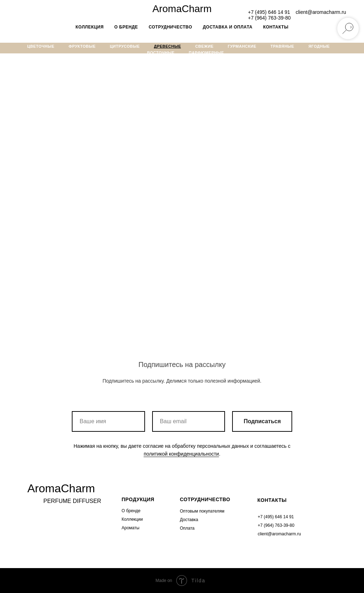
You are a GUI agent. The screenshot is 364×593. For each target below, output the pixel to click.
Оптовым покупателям (202, 511)
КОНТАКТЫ (272, 500)
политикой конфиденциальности (181, 454)
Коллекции (132, 519)
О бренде (131, 511)
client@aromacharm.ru (321, 12)
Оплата (187, 528)
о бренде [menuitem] (126, 27)
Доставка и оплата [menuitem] (228, 27)
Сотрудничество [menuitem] (170, 27)
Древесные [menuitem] (167, 46)
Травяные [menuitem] (282, 46)
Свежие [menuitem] (204, 46)
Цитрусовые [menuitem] (125, 46)
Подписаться (262, 421)
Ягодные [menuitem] (319, 46)
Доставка (189, 520)
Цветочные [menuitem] (41, 46)
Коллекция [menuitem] (90, 27)
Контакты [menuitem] (276, 27)
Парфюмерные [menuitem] (206, 53)
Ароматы (130, 528)
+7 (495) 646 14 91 (269, 12)
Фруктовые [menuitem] (82, 46)
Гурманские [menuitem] (242, 46)
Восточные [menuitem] (161, 53)
